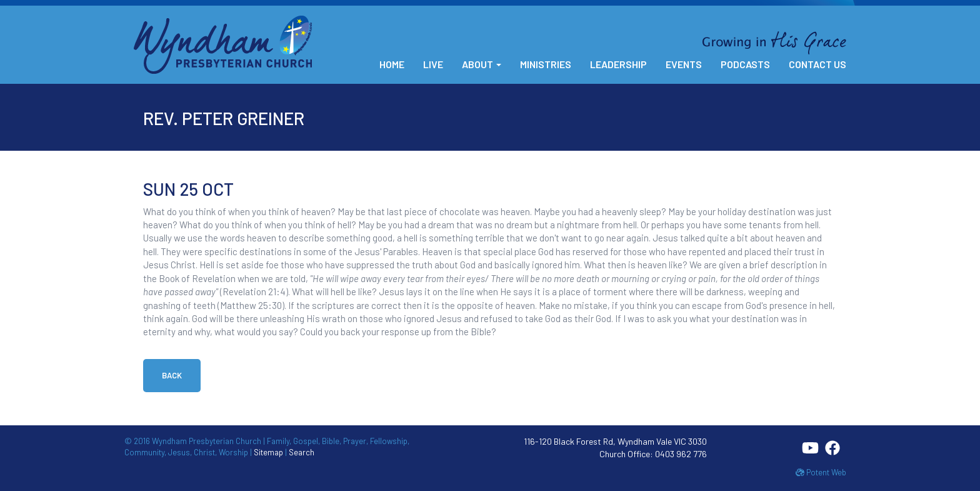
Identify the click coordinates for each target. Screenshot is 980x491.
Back (172, 375)
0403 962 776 (681, 454)
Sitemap (268, 452)
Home (392, 64)
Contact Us (817, 64)
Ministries (546, 64)
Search (302, 452)
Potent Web (821, 472)
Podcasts (745, 64)
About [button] (482, 64)
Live (433, 64)
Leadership (618, 64)
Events (684, 64)
